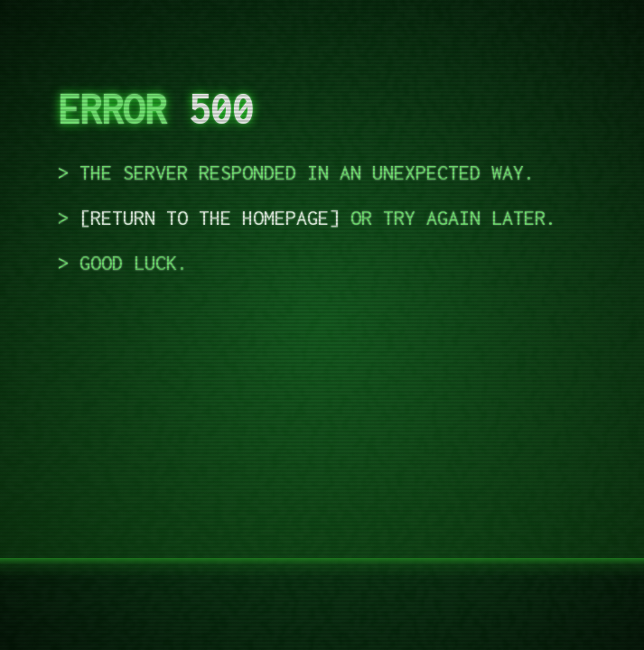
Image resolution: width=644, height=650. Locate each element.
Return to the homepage (210, 218)
